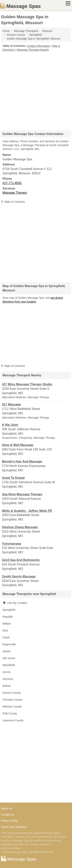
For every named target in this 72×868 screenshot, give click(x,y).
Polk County (10, 713)
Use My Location (15, 603)
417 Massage (11, 404)
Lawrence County (13, 720)
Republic (8, 617)
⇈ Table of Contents (13, 202)
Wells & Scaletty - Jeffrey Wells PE (27, 511)
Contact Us (8, 815)
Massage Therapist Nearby (33, 50)
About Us (7, 808)
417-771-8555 (12, 183)
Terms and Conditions (14, 827)
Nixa (5, 631)
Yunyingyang (12, 544)
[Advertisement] (36, 90)
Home (6, 31)
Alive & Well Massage (18, 445)
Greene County (12, 693)
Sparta (6, 651)
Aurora (7, 672)
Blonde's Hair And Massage (22, 461)
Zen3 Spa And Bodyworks (21, 560)
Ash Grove (9, 658)
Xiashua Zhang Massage (20, 527)
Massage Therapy (15, 193)
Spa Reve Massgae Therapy (22, 494)
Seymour (8, 679)
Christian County (12, 700)
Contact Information (38, 46)
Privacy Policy (9, 821)
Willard (7, 624)
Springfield (9, 610)
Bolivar (7, 686)
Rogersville (9, 644)
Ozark (6, 637)
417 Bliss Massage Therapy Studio (27, 384)
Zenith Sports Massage (19, 576)
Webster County (12, 707)
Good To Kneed (13, 478)
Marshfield (9, 665)
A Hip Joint (10, 425)
